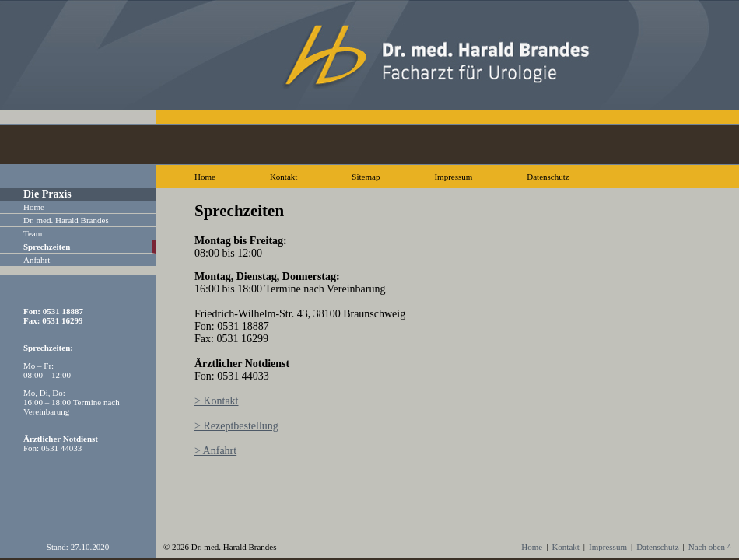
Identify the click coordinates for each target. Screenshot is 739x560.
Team (33, 233)
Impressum (453, 177)
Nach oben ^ (710, 547)
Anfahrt (37, 260)
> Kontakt (217, 401)
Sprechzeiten (47, 247)
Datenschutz (548, 177)
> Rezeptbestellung (236, 426)
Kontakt (284, 177)
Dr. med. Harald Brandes (66, 220)
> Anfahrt (215, 451)
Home (205, 177)
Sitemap (366, 177)
